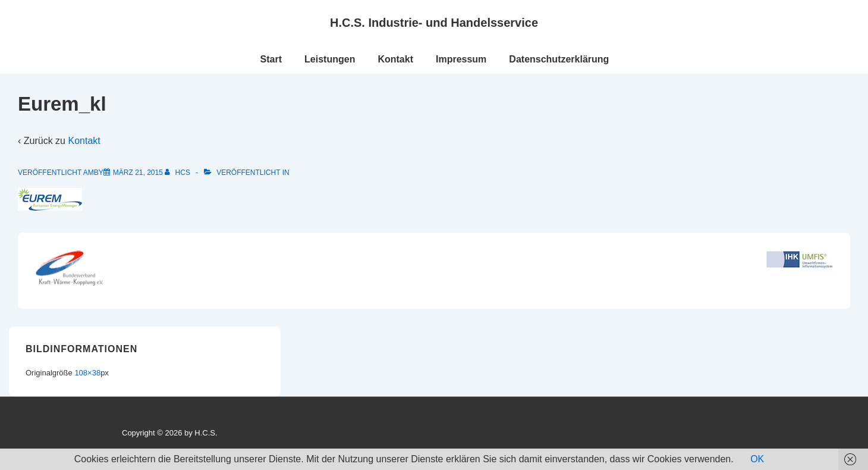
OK (757, 459)
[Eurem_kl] (138, 173)
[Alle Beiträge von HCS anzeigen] (178, 173)
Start (271, 59)
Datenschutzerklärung (559, 59)
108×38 (87, 373)
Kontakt (395, 59)
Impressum (461, 59)
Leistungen (330, 59)
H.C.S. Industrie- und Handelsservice (434, 23)
